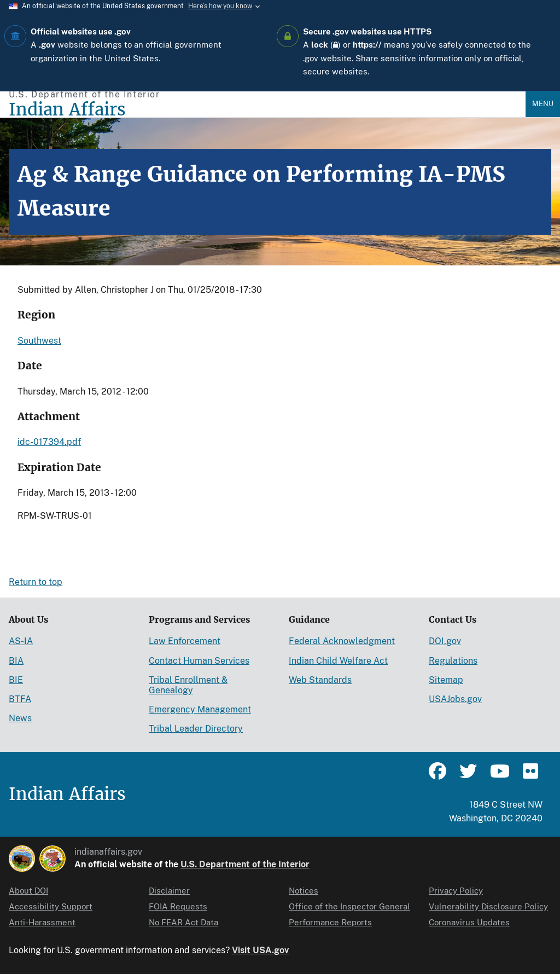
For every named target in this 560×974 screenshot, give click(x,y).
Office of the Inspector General (349, 906)
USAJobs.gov (455, 699)
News (20, 718)
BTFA (20, 699)
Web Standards (320, 680)
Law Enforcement (185, 641)
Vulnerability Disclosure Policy (488, 906)
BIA (16, 661)
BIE (16, 680)
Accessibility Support (51, 906)
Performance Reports (330, 922)
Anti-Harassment (42, 922)
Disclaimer (169, 891)
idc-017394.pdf (49, 442)
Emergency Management (200, 709)
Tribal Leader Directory (196, 729)
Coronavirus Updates (469, 922)
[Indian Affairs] (267, 110)
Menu (543, 104)
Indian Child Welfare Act (338, 661)
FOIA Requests (178, 906)
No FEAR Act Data (183, 922)
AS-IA (21, 641)
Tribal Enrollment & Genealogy (188, 685)
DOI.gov (445, 641)
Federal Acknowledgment (342, 641)
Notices (304, 891)
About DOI (28, 891)
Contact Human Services (199, 661)
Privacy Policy (456, 891)
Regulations (453, 661)
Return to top (36, 582)
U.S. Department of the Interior (245, 864)
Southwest (39, 341)
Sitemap (446, 680)
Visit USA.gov (260, 950)
